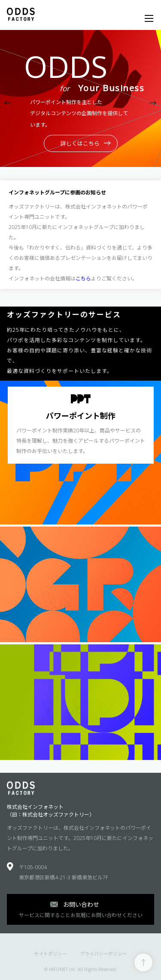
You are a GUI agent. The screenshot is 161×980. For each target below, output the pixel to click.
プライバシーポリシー (103, 954)
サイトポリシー (50, 954)
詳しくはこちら (86, 143)
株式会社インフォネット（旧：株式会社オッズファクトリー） (51, 811)
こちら (83, 279)
